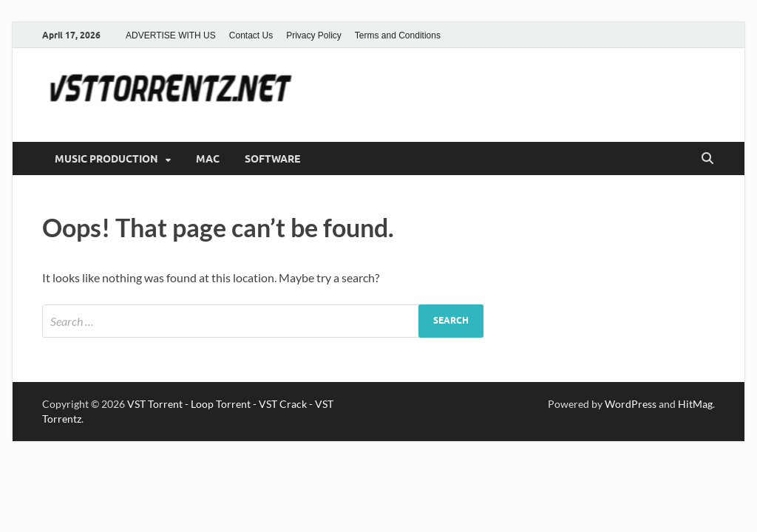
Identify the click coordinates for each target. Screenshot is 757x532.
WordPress (631, 404)
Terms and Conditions (398, 35)
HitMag (695, 404)
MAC (208, 159)
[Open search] (707, 159)
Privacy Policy (314, 35)
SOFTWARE (272, 159)
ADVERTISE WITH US (171, 35)
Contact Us (251, 35)
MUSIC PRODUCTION (106, 159)
